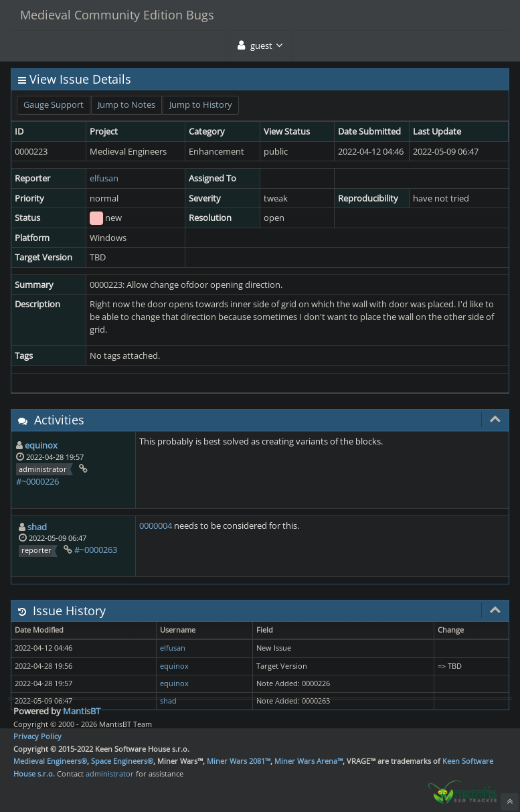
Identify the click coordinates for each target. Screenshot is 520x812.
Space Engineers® (122, 761)
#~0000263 (96, 550)
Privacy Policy (37, 736)
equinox (41, 445)
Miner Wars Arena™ (309, 761)
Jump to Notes (126, 104)
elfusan (104, 178)
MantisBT (82, 711)
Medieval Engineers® (50, 761)
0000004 (156, 525)
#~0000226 (37, 481)
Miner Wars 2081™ (239, 761)
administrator (110, 774)
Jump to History (201, 104)
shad (37, 527)
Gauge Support (54, 104)
